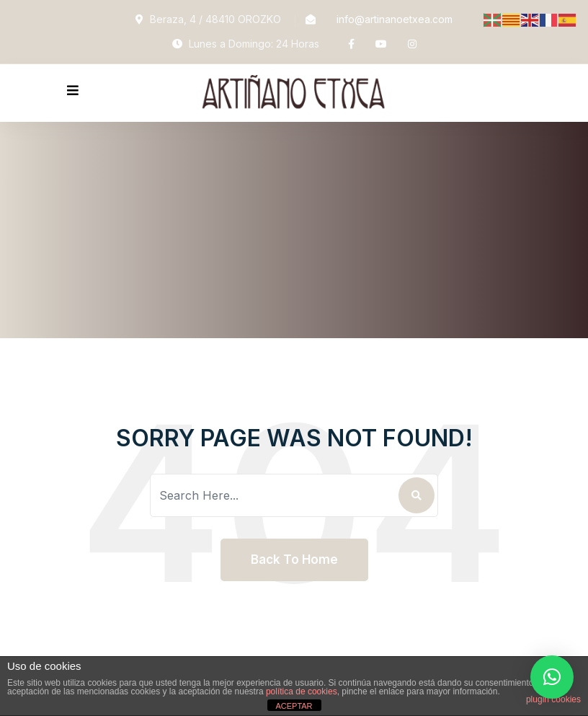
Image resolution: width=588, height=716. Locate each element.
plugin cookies (553, 699)
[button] (552, 677)
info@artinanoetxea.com (395, 19)
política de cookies (302, 691)
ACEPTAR (294, 706)
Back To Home (294, 560)
